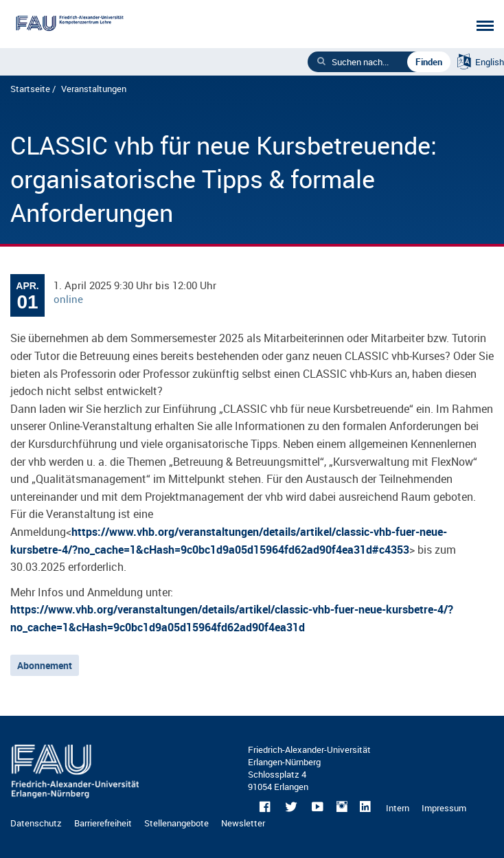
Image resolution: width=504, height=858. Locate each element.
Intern (398, 808)
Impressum (444, 808)
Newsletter (243, 823)
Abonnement (45, 665)
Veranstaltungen (94, 89)
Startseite (30, 89)
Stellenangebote (176, 823)
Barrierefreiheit (103, 823)
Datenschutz (36, 823)
